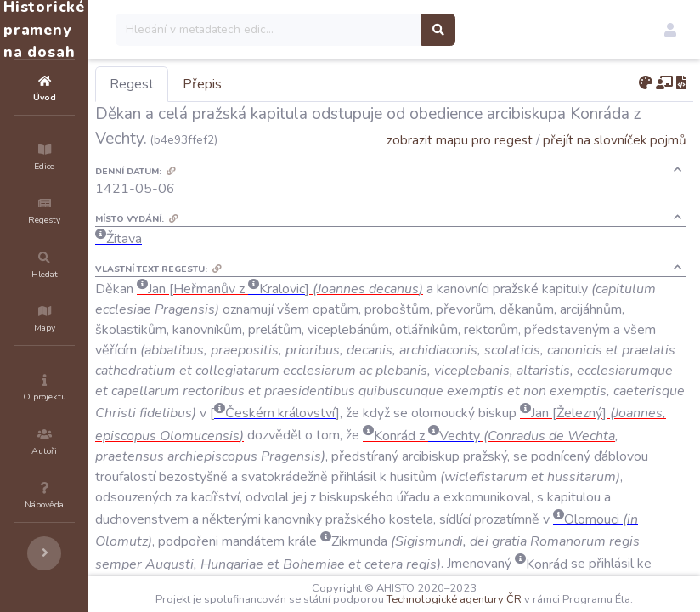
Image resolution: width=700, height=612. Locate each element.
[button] (670, 30)
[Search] (371, 30)
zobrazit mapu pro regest (460, 164)
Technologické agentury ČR (515, 588)
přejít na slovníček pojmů (615, 164)
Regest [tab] (234, 84)
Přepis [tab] (304, 84)
